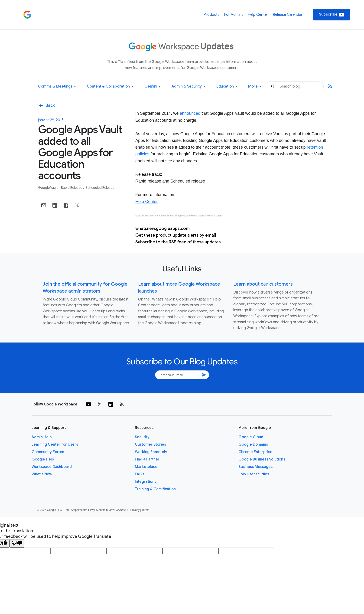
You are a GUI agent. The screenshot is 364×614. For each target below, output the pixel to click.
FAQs (140, 474)
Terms (145, 510)
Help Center (258, 15)
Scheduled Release (100, 188)
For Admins (234, 15)
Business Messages (255, 467)
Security (142, 437)
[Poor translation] (17, 543)
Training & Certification (155, 489)
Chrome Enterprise (255, 452)
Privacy (135, 510)
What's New (42, 474)
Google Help (43, 459)
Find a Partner (147, 459)
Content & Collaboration (110, 87)
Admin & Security (188, 87)
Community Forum (48, 452)
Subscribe (332, 15)
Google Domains (253, 444)
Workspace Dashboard (52, 467)
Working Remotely (151, 452)
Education (227, 87)
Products (211, 15)
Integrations (146, 482)
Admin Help (42, 437)
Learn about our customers (263, 284)
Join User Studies (254, 474)
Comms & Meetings (57, 87)
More (255, 87)
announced (190, 113)
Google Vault (48, 188)
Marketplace (146, 467)
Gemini (152, 87)
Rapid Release (72, 188)
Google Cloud (251, 437)
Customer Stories (150, 444)
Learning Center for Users (55, 444)
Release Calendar (288, 15)
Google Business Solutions (262, 459)
